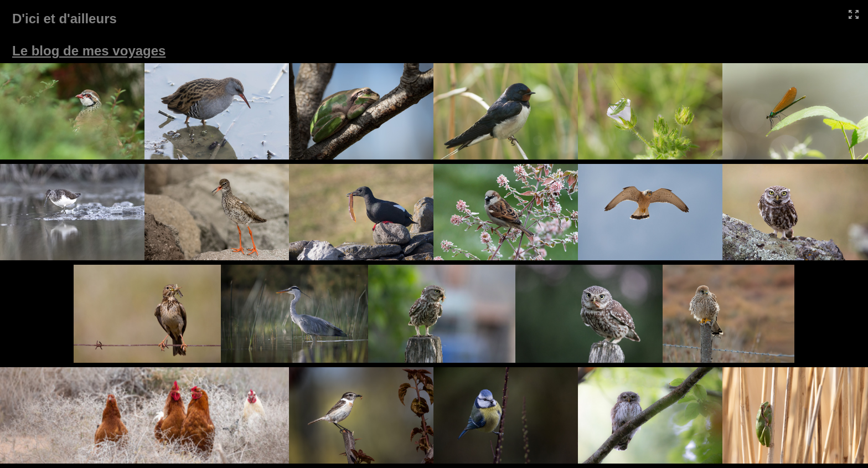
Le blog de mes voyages (89, 51)
